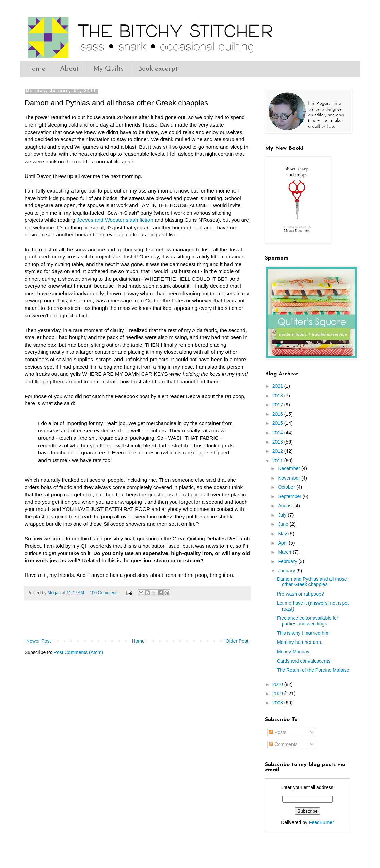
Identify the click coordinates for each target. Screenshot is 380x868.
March (285, 552)
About (69, 69)
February (288, 561)
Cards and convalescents (304, 661)
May (283, 534)
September (290, 496)
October (287, 487)
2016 (278, 414)
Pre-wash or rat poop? (300, 594)
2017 (278, 405)
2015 (278, 423)
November (289, 478)
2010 (278, 684)
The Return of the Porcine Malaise (313, 670)
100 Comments (104, 593)
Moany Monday (293, 652)
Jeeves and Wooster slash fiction (115, 220)
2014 (278, 433)
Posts (278, 732)
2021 (278, 386)
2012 (278, 451)
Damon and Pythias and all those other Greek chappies (312, 582)
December (289, 468)
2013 (278, 442)
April (283, 543)
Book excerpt (158, 69)
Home (36, 69)
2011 (278, 461)
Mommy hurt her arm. (300, 642)
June (284, 524)
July (283, 515)
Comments (283, 744)
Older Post (237, 641)
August (286, 506)
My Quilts (108, 69)
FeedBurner (321, 822)
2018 (278, 396)
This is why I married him (303, 633)
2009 (278, 694)
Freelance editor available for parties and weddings (308, 621)
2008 (278, 703)
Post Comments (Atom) (78, 652)
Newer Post (38, 641)
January (287, 571)
